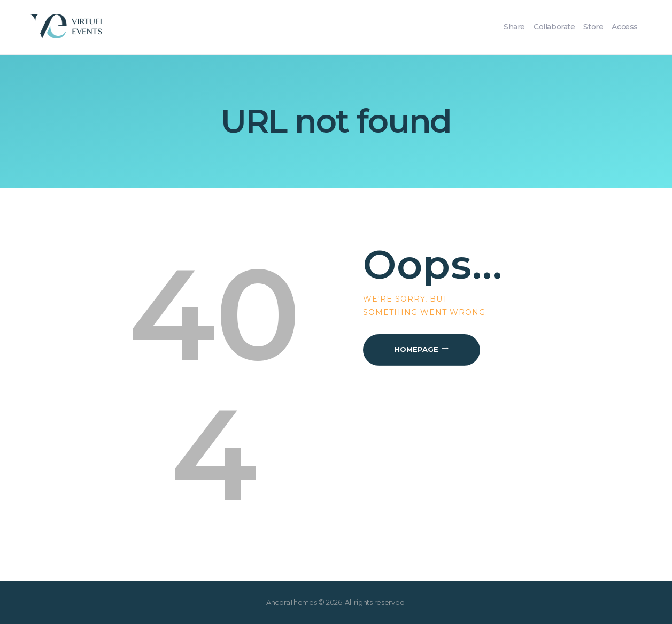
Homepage (416, 349)
